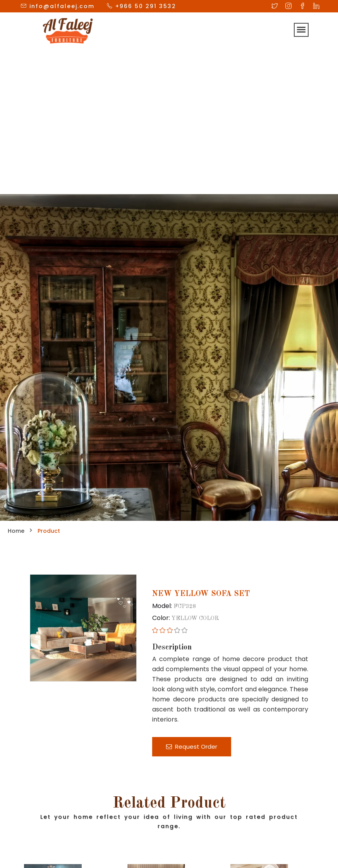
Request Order (192, 747)
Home (16, 531)
